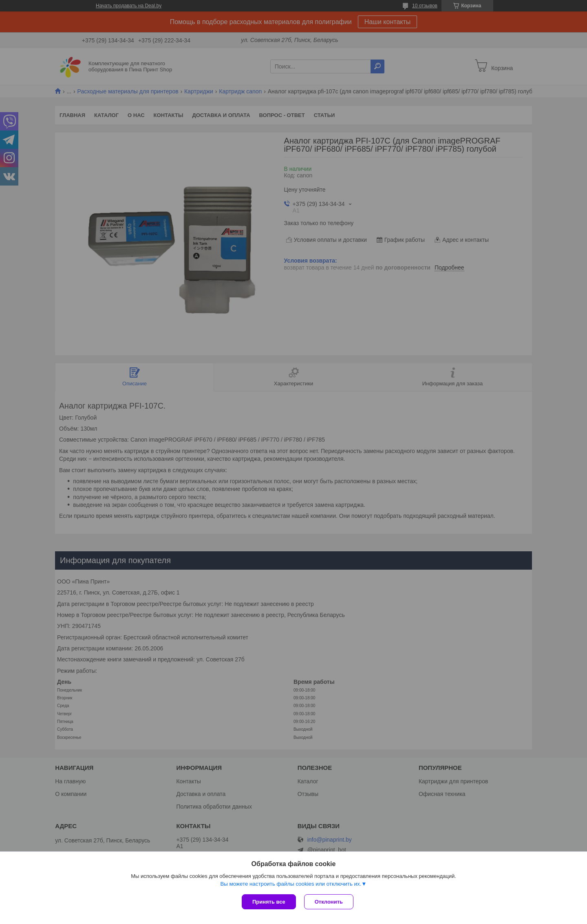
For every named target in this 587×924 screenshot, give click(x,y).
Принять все (269, 902)
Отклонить (329, 902)
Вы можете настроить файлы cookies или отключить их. (291, 884)
